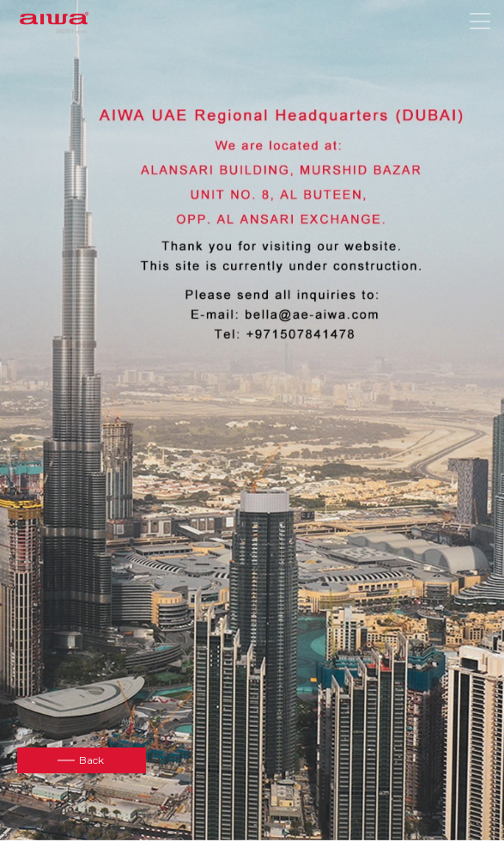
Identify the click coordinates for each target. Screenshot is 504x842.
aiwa (54, 24)
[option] (252, 419)
